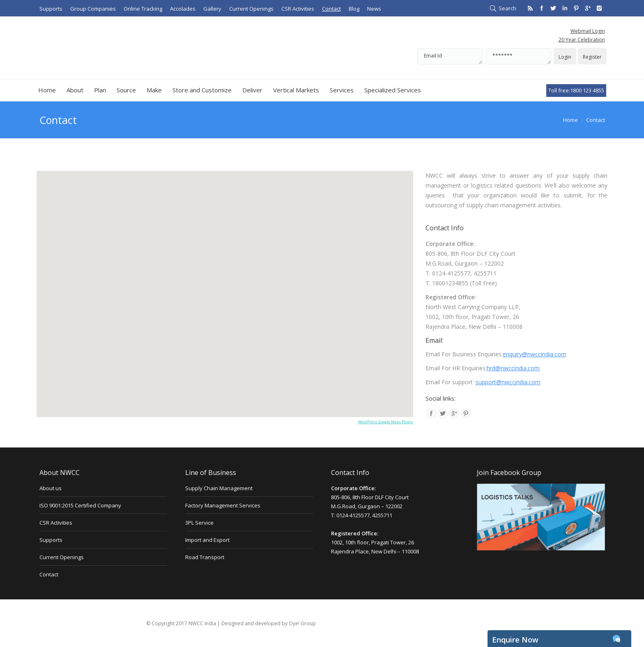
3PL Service (199, 523)
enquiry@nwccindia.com (535, 354)
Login (565, 57)
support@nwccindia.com (508, 382)
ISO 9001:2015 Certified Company (80, 505)
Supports (51, 540)
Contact (49, 574)
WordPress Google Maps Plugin (386, 422)
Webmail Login (588, 31)
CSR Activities (56, 523)
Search (507, 8)
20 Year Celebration (582, 40)
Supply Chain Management (219, 488)
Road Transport (205, 557)
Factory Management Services (223, 505)
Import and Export (207, 540)
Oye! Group (302, 623)
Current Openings (62, 557)
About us (51, 488)
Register (592, 57)
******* (519, 56)
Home (570, 120)
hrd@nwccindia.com (513, 368)
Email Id (450, 56)
